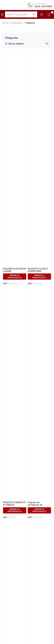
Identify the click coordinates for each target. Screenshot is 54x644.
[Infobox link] (40, 5)
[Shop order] (47, 43)
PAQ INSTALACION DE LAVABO (15, 270)
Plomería (17, 23)
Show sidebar (16, 44)
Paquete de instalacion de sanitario (35, 505)
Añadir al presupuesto (15, 276)
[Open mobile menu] (2, 14)
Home (6, 23)
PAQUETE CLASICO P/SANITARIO (38, 270)
